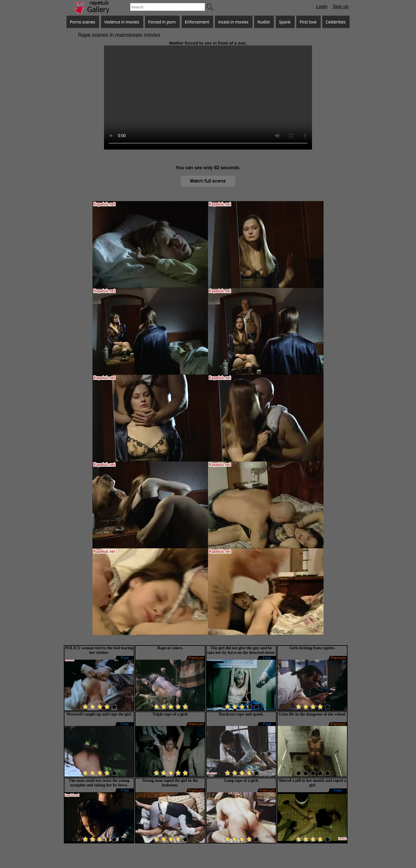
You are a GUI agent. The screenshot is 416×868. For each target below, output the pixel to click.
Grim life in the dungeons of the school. (312, 714)
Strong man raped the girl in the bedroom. (170, 783)
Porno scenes (83, 22)
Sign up (341, 7)
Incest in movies (233, 22)
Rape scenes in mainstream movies (119, 35)
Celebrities (336, 22)
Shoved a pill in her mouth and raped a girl (312, 783)
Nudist (264, 22)
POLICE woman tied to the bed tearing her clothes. (99, 650)
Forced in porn (162, 22)
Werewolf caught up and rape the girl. (99, 714)
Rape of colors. (170, 648)
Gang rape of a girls (241, 780)
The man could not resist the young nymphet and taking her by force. (99, 783)
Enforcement (197, 22)
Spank (285, 22)
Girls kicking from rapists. (312, 648)
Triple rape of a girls (170, 714)
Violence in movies (122, 22)
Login (322, 7)
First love (308, 22)
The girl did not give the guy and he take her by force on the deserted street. (241, 650)
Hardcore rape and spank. (241, 714)
